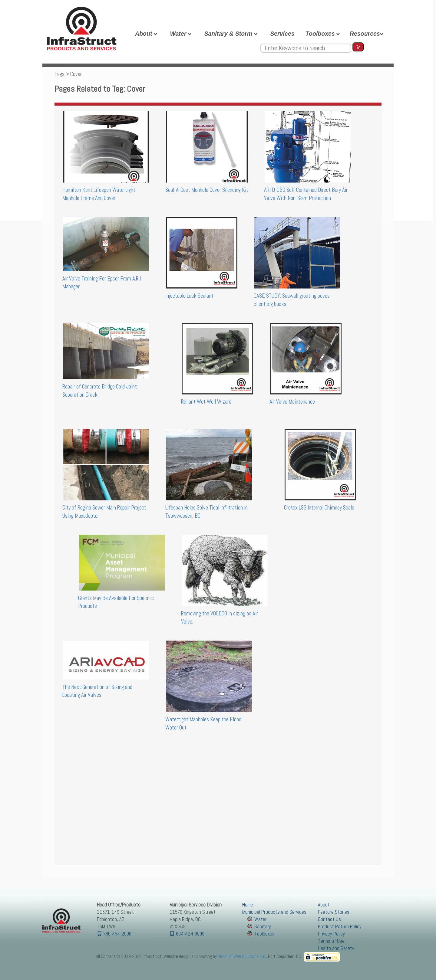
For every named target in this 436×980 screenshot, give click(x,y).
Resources (368, 34)
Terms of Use (331, 941)
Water (182, 34)
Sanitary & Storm (232, 34)
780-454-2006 (114, 934)
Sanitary (263, 927)
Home (248, 905)
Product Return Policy (340, 927)
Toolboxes (324, 34)
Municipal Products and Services (274, 912)
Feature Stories (334, 912)
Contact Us (329, 919)
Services (282, 34)
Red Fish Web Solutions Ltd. (242, 956)
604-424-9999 (187, 934)
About (147, 34)
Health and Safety (336, 948)
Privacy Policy (331, 934)
